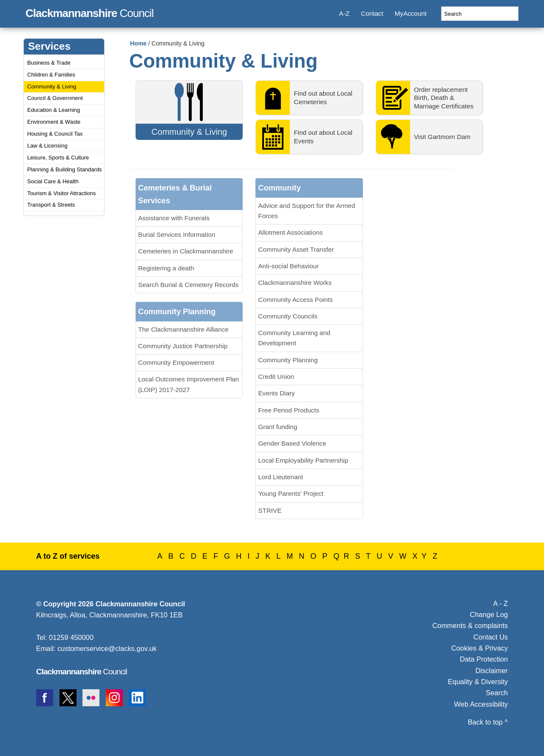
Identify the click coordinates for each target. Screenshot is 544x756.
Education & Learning (54, 110)
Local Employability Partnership (303, 460)
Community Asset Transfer (296, 249)
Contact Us (491, 637)
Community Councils (288, 316)
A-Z (344, 13)
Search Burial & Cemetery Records (188, 285)
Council (89, 12)
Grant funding (278, 427)
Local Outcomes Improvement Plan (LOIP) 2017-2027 (188, 384)
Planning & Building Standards (65, 169)
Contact (372, 13)
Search (497, 693)
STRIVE (270, 510)
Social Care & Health (53, 181)
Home (138, 43)
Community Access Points (295, 300)
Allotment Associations (290, 232)
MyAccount (411, 13)
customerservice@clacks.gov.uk (107, 648)
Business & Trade (49, 63)
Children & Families (51, 75)
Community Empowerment (176, 362)
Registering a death (166, 268)
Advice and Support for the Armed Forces (306, 211)
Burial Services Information (177, 234)
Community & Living (52, 87)
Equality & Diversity (478, 682)
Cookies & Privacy (480, 648)
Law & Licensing (47, 146)
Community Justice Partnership (183, 346)
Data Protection (484, 659)
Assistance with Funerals (174, 218)
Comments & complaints (470, 625)
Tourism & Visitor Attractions (62, 193)
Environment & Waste (54, 122)
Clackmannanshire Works (295, 283)
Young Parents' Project (290, 493)
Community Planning (288, 360)
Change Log (489, 614)
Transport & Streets (51, 205)
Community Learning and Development (294, 338)
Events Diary (276, 393)
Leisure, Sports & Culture (58, 158)
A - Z (500, 603)
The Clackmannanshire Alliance (183, 329)
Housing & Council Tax (55, 134)
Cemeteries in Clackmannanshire (186, 251)
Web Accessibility (481, 704)
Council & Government (55, 98)
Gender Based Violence (292, 443)
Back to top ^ (488, 722)
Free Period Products (289, 410)
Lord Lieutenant (280, 477)
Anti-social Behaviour (288, 266)
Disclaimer (492, 671)
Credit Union (276, 377)
